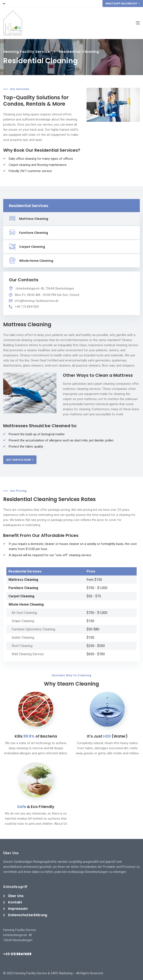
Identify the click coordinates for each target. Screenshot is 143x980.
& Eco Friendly (36, 807)
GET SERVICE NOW (20, 460)
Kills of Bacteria (36, 736)
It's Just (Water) (107, 736)
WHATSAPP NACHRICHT (123, 3)
